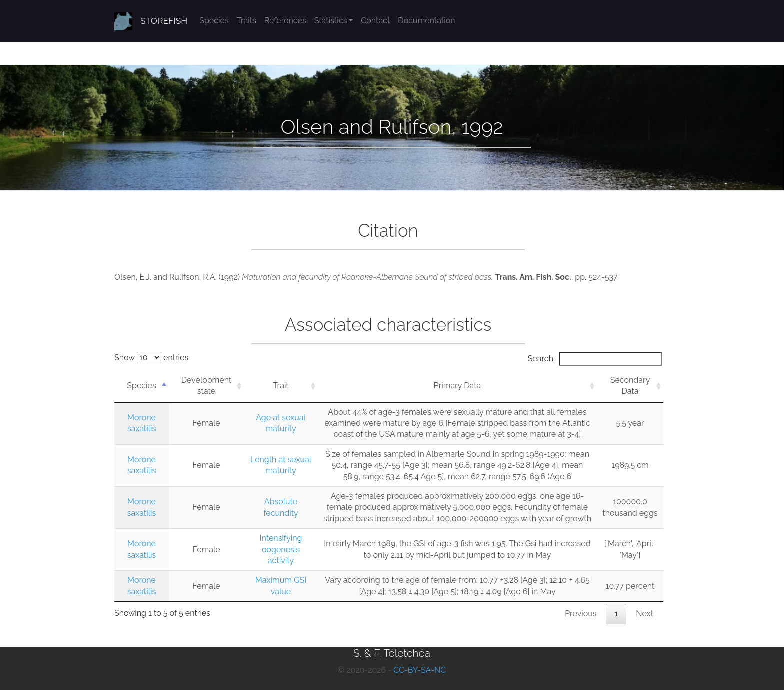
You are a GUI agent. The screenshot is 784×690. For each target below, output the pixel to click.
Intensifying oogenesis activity (281, 549)
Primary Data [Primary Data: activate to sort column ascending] (458, 386)
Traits (247, 21)
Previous (581, 614)
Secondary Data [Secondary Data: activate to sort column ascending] (630, 386)
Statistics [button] (331, 21)
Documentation (426, 21)
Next (645, 614)
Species (214, 21)
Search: (595, 359)
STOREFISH (164, 21)
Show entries (151, 358)
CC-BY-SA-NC (420, 670)
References (285, 21)
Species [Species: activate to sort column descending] (141, 386)
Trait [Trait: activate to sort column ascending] (281, 386)
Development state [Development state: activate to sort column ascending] (207, 386)
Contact (375, 21)
